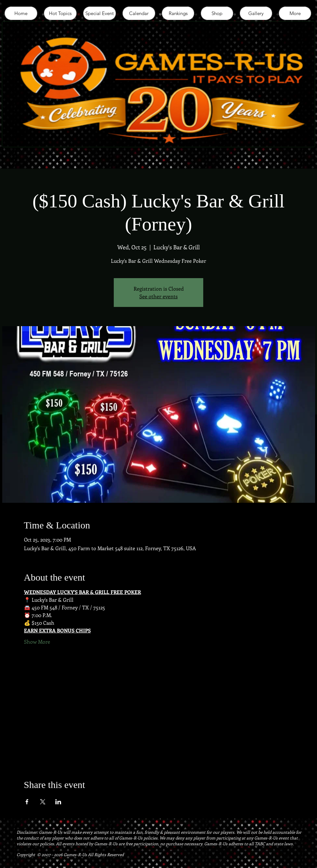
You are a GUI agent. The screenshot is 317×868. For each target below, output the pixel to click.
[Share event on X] (43, 802)
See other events (158, 296)
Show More (37, 642)
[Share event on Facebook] (27, 802)
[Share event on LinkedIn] (58, 802)
